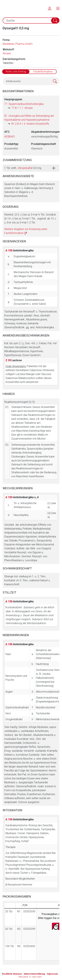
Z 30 (8, 360)
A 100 (9, 250)
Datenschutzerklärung (34, 974)
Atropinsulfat (25, 168)
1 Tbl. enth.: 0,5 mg (23, 168)
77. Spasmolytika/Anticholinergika (24, 104)
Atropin (7, 53)
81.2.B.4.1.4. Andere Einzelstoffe (30, 124)
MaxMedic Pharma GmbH (18, 44)
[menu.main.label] (58, 8)
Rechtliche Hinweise (12, 974)
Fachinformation (43, 72)
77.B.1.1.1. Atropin (22, 108)
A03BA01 (10, 137)
